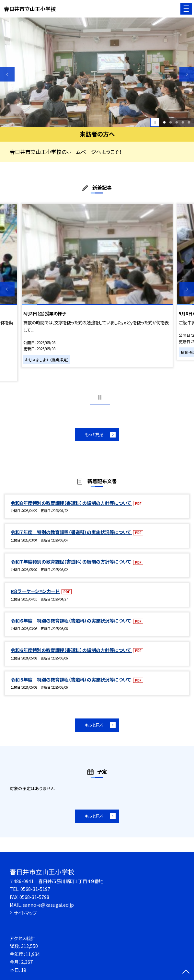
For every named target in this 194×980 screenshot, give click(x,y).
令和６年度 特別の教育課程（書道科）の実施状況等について (71, 620)
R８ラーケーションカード (35, 591)
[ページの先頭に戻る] (186, 972)
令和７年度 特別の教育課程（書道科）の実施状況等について (71, 532)
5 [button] (189, 122)
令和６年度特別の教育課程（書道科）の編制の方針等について (71, 650)
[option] (97, 72)
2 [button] (170, 122)
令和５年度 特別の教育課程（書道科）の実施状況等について (71, 679)
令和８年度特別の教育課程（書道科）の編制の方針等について (71, 503)
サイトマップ (25, 913)
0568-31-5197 (35, 889)
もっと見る (94, 434)
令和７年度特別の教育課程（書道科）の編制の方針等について (71, 561)
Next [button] (187, 74)
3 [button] (177, 122)
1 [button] (164, 122)
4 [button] (183, 122)
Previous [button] (7, 74)
